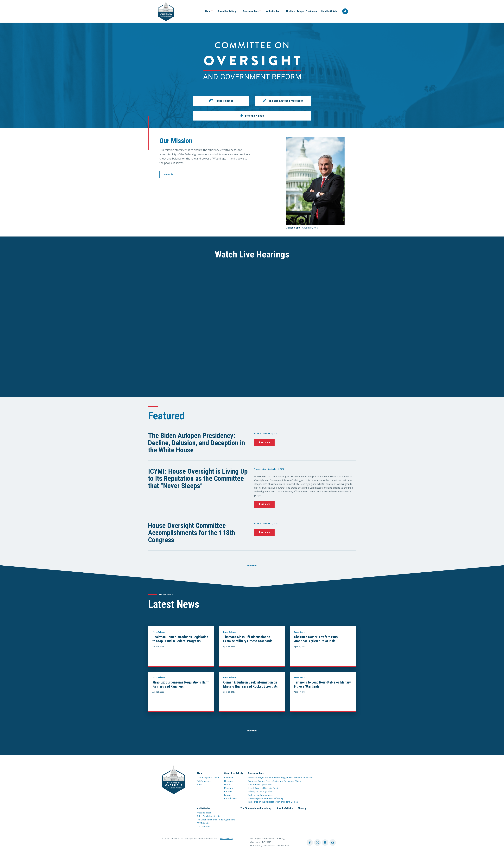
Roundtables (230, 798)
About (209, 11)
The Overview (203, 827)
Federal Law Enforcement (260, 795)
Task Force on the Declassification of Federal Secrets (273, 802)
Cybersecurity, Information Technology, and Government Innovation (281, 778)
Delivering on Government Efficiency (266, 798)
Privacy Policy (226, 839)
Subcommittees (252, 11)
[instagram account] (325, 843)
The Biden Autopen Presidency (301, 11)
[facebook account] (310, 843)
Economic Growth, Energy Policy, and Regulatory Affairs (274, 781)
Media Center (273, 11)
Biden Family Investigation (209, 816)
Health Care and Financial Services (265, 788)
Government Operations (260, 785)
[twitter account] (317, 843)
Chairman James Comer (208, 778)
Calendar (229, 778)
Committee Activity (228, 11)
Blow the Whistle (329, 11)
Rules (199, 785)
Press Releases (204, 813)
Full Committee (204, 781)
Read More (265, 442)
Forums (228, 795)
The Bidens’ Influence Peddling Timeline (216, 820)
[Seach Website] (345, 11)
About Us (169, 174)
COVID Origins (203, 823)
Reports (228, 791)
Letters (228, 785)
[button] (221, 101)
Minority (302, 808)
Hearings (229, 781)
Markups (228, 788)
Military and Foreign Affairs (261, 791)
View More (252, 566)
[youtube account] (333, 843)
